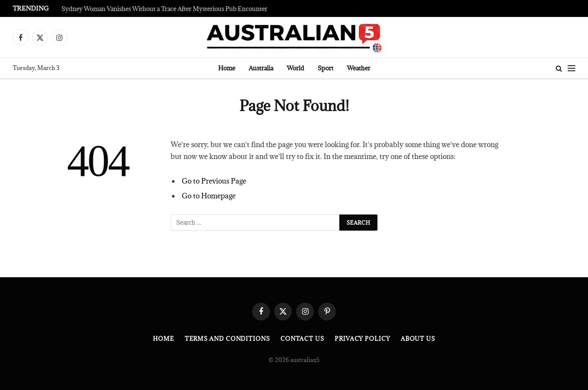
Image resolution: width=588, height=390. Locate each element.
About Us (418, 339)
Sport (326, 68)
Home (227, 68)
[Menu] (571, 68)
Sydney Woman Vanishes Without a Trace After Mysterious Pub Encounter (164, 9)
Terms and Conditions (227, 339)
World (295, 68)
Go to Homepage (209, 196)
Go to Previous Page (214, 181)
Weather (359, 68)
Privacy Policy (362, 339)
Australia (261, 68)
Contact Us (302, 339)
